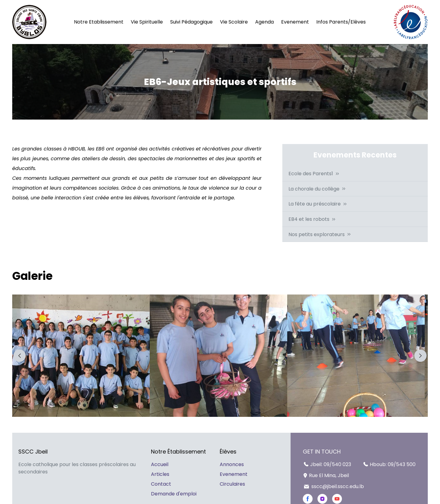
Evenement (234, 474)
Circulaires (232, 484)
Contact (161, 484)
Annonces (232, 464)
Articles (160, 474)
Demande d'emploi (174, 494)
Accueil (160, 464)
